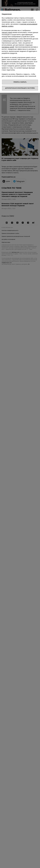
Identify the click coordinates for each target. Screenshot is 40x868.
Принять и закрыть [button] (20, 82)
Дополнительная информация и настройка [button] (20, 88)
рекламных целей (8, 47)
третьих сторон (7, 32)
